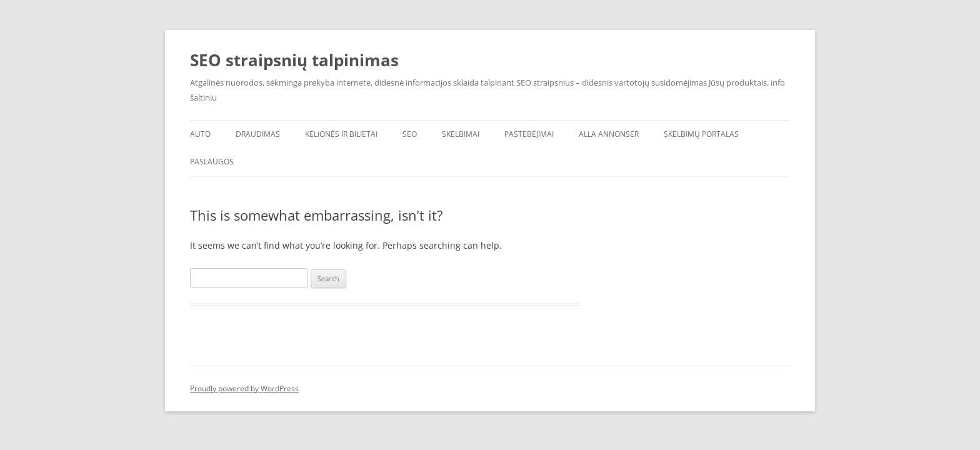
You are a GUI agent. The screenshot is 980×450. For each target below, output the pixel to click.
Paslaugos (212, 162)
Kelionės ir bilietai (341, 134)
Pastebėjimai (529, 134)
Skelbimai (461, 134)
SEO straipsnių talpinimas (294, 60)
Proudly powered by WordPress (244, 388)
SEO (410, 134)
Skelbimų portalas (701, 134)
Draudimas (258, 134)
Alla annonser (609, 134)
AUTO (200, 134)
